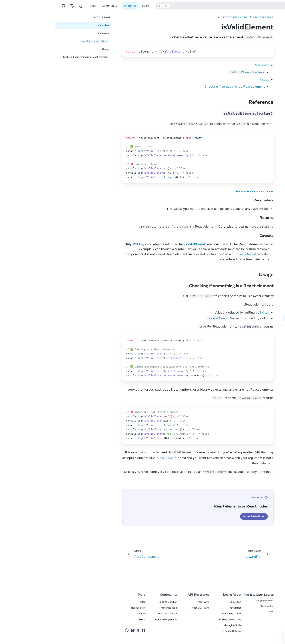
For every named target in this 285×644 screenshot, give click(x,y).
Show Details (198, 516)
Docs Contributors (112, 613)
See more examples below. (198, 191)
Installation (180, 608)
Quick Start (180, 602)
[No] (235, 636)
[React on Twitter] (83, 630)
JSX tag (208, 312)
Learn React (177, 595)
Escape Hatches (177, 631)
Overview (48, 25)
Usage (209, 79)
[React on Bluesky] (77, 630)
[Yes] (243, 636)
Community (54, 6)
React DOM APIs (145, 608)
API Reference (208, 17)
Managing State (177, 625)
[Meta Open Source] (206, 595)
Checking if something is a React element (179, 87)
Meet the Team (114, 608)
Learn (90, 6)
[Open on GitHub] (8, 6)
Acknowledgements (111, 619)
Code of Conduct (113, 602)
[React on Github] (72, 630)
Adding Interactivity (175, 619)
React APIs (148, 602)
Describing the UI (176, 613)
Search (182, 6)
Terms (87, 619)
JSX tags (84, 244)
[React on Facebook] (88, 630)
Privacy (86, 613)
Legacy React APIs (179, 17)
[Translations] (17, 6)
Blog (38, 6)
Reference (74, 6)
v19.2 (270, 6)
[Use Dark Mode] (25, 6)
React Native (83, 608)
